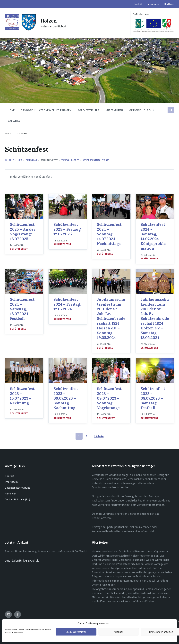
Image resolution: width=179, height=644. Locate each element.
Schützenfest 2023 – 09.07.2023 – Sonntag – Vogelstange (109, 398)
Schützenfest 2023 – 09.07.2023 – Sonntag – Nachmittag (66, 398)
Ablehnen (119, 632)
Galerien (22, 134)
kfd (20, 160)
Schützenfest (19, 249)
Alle (12, 160)
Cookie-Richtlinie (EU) (17, 499)
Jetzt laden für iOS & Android (22, 561)
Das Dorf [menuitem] (27, 110)
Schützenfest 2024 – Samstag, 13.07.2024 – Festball (22, 309)
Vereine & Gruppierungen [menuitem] (55, 110)
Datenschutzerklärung (18, 488)
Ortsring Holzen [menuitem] (140, 110)
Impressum (11, 482)
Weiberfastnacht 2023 (96, 160)
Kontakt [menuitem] (138, 4)
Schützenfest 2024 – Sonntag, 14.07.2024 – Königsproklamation (153, 236)
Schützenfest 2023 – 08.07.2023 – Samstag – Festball (153, 398)
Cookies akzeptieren (76, 632)
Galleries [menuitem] (14, 121)
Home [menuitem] (11, 110)
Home (8, 134)
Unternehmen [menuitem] (114, 110)
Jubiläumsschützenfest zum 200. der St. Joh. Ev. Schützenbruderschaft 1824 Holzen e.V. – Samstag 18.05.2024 (155, 318)
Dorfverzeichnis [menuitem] (88, 110)
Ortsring (31, 160)
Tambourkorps (70, 160)
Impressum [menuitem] (153, 4)
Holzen (49, 21)
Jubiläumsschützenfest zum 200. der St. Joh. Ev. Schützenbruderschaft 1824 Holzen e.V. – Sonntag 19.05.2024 (111, 318)
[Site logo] (20, 30)
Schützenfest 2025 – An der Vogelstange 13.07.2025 (23, 231)
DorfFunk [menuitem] (169, 4)
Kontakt (10, 476)
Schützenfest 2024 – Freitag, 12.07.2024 (67, 304)
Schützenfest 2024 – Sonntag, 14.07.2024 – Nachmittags (109, 234)
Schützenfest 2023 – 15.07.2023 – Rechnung (22, 396)
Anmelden (11, 493)
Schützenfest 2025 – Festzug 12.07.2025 (67, 229)
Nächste (99, 436)
